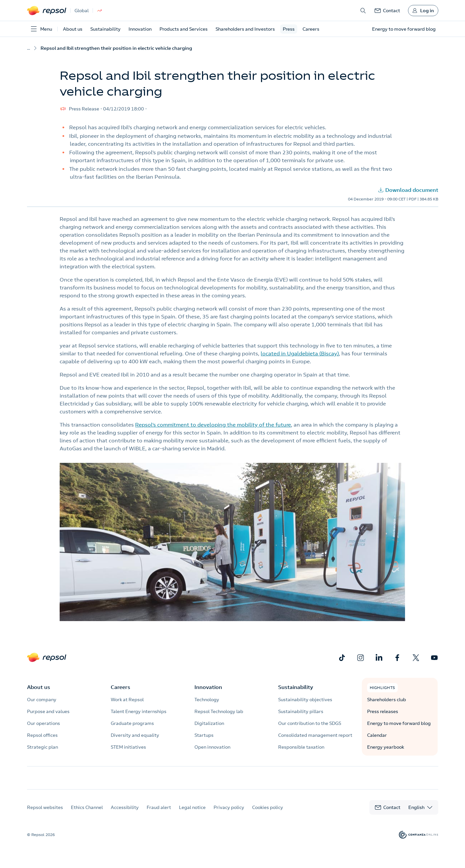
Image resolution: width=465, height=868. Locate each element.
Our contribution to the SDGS (310, 723)
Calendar (377, 735)
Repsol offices (42, 735)
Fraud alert (159, 813)
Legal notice (192, 813)
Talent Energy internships (139, 711)
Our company (42, 700)
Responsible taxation (301, 747)
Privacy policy (229, 813)
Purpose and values (48, 711)
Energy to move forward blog (399, 723)
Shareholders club (387, 700)
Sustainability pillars (301, 711)
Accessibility (125, 813)
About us (73, 29)
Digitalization (209, 723)
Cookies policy (268, 813)
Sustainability (105, 29)
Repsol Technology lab (219, 711)
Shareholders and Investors (245, 29)
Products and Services (184, 29)
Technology (207, 700)
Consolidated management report (315, 735)
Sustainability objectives (305, 700)
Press (289, 29)
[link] (387, 11)
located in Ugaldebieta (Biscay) (300, 353)
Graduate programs (132, 723)
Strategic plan (43, 747)
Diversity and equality (135, 735)
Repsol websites (45, 813)
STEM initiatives (128, 747)
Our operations (44, 723)
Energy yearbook (386, 747)
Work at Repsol (127, 700)
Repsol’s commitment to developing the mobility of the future (213, 425)
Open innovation (212, 747)
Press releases (383, 711)
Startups (204, 735)
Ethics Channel (87, 813)
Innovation (140, 29)
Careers (311, 29)
